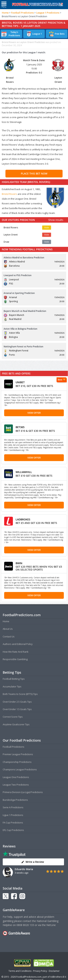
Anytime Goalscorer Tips (16, 724)
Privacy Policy (40, 971)
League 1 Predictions (48, 13)
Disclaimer (54, 971)
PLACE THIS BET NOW (34, 173)
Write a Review (33, 862)
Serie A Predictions (13, 807)
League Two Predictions (16, 785)
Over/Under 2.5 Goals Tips (17, 702)
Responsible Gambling (15, 659)
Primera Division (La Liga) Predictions (23, 792)
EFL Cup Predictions (13, 830)
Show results (56, 220)
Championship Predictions (17, 762)
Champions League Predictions (20, 769)
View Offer (34, 413)
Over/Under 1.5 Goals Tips (17, 709)
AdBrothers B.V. (58, 977)
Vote (47, 228)
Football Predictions (22, 13)
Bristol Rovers (9, 194)
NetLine (51, 925)
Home (5, 13)
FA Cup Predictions (13, 823)
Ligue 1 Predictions (13, 815)
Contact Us (9, 636)
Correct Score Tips (13, 717)
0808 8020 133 (25, 925)
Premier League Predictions (18, 754)
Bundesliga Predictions (15, 800)
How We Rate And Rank (16, 652)
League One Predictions (16, 777)
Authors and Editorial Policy (18, 644)
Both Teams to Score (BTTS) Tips (20, 694)
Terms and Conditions (20, 971)
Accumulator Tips (12, 686)
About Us (8, 629)
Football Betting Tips (14, 679)
